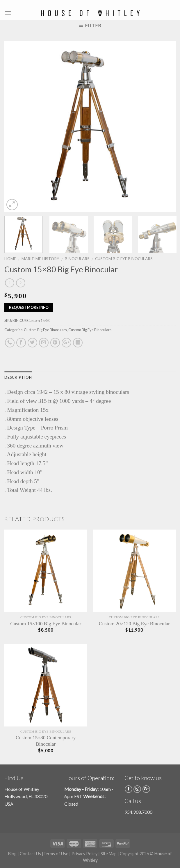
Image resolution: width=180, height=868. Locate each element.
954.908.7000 (138, 812)
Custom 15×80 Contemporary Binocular (46, 741)
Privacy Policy (84, 854)
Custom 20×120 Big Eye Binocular (134, 624)
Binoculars (77, 259)
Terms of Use (56, 854)
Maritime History (40, 259)
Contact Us (30, 854)
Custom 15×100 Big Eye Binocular (46, 624)
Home (10, 259)
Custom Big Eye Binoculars (124, 259)
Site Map (109, 854)
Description (18, 377)
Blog (12, 854)
